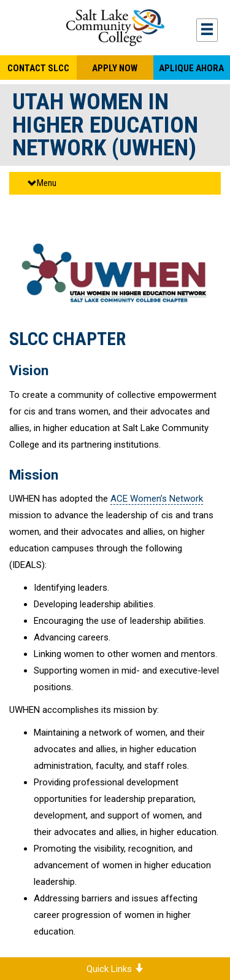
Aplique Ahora (191, 68)
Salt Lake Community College (115, 28)
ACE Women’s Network (157, 499)
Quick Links (115, 969)
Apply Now (115, 68)
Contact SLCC (38, 68)
